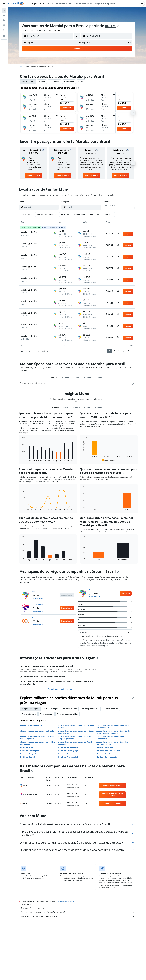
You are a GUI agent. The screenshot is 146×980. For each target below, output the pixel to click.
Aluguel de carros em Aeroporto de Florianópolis (110, 738)
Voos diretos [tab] (54, 82)
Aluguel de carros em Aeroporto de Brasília (37, 731)
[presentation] (118, 26)
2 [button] (114, 351)
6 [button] (129, 351)
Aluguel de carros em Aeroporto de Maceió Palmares (75, 743)
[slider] (136, 208)
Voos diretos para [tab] (29, 714)
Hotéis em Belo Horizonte (107, 757)
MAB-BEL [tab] (55, 378)
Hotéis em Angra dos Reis (68, 757)
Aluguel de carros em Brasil (31, 725)
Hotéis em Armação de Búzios (108, 751)
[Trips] (4, 36)
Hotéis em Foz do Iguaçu (68, 751)
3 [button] (119, 351)
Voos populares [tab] (46, 714)
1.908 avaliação (38, 611)
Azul (33, 592)
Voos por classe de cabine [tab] (67, 714)
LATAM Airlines (38, 605)
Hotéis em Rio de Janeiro (68, 747)
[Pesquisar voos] (4, 11)
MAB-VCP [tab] (88, 378)
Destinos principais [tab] (51, 709)
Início (20, 66)
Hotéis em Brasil (27, 747)
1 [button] (110, 351)
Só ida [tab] (81, 82)
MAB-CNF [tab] (77, 378)
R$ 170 (111, 26)
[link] (33, 176)
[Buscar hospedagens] (4, 15)
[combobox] (28, 31)
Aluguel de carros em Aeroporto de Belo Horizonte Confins (112, 743)
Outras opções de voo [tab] (90, 709)
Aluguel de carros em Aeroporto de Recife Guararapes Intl (113, 727)
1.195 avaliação (38, 624)
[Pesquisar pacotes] (4, 25)
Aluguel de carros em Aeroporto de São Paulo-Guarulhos (77, 727)
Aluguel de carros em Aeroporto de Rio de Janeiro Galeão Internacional (113, 732)
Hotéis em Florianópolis (30, 751)
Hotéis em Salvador (66, 754)
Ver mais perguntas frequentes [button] (60, 689)
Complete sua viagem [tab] (30, 709)
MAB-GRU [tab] (99, 378)
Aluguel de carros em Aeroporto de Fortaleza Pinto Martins (76, 732)
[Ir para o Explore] (4, 30)
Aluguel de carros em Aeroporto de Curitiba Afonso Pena (37, 743)
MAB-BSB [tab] (66, 378)
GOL (33, 617)
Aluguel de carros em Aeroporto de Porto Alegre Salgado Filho (75, 738)
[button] (4, 4)
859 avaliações (37, 598)
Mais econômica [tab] (28, 82)
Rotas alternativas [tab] (111, 709)
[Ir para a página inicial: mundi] (16, 4)
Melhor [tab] (42, 82)
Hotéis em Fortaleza (104, 754)
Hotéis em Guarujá (28, 757)
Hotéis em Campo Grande (30, 754)
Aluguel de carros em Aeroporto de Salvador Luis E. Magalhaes (38, 738)
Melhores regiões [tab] (70, 709)
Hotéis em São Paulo (105, 747)
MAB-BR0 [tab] (55, 407)
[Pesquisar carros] (4, 20)
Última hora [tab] (69, 82)
